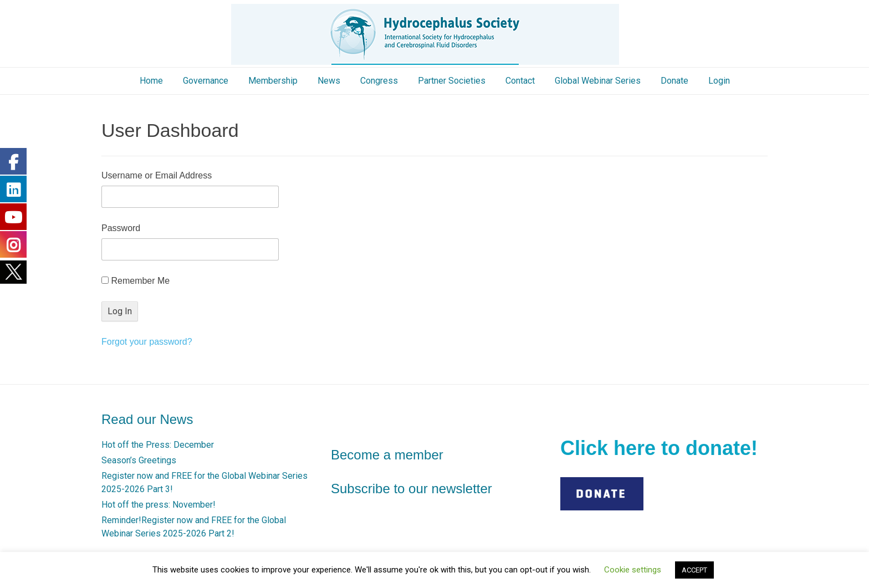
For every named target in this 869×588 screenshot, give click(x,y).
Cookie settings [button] (633, 570)
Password (121, 228)
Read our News (147, 419)
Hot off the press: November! (159, 505)
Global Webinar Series (598, 81)
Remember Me (136, 281)
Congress (379, 81)
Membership (273, 81)
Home (151, 81)
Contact (520, 81)
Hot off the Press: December (158, 445)
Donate (674, 81)
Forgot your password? (147, 342)
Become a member (387, 455)
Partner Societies (452, 81)
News (329, 81)
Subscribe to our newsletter (412, 489)
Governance (206, 81)
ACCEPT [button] (694, 570)
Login (719, 81)
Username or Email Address (157, 175)
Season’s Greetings (139, 460)
